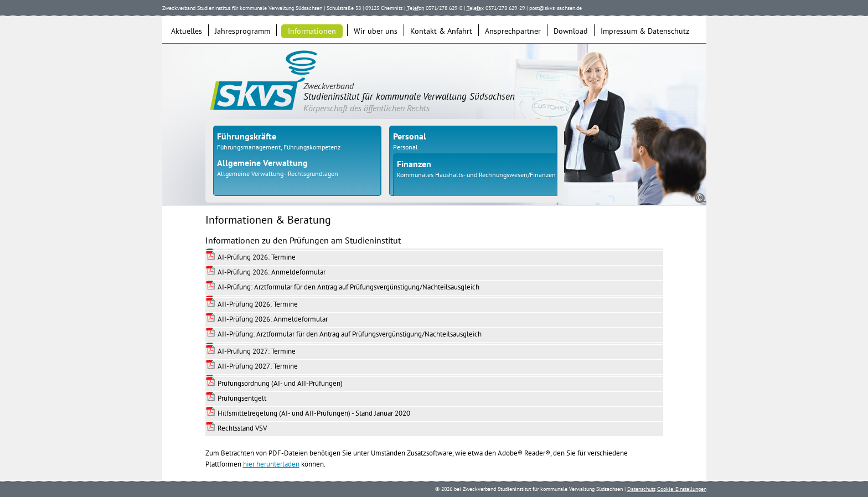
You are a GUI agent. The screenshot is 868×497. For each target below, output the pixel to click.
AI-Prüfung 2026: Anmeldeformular (272, 272)
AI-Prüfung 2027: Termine (257, 351)
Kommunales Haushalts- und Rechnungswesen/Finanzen (476, 175)
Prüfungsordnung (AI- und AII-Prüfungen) (280, 383)
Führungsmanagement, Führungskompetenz (279, 147)
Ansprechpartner (513, 31)
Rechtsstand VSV (242, 428)
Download (571, 31)
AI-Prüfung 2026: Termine (257, 257)
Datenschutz (641, 489)
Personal (405, 147)
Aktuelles (187, 31)
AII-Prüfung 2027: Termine (258, 366)
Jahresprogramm (242, 31)
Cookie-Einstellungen (682, 489)
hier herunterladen (271, 464)
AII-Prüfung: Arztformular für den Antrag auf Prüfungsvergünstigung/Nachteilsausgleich (350, 334)
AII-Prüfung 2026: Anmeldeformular (273, 319)
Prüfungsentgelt (242, 398)
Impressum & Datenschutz (645, 31)
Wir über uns (376, 31)
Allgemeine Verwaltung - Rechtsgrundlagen (278, 174)
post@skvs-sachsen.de (556, 8)
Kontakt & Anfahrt (441, 31)
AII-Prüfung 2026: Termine (258, 304)
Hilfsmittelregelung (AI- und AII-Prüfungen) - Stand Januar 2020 (314, 413)
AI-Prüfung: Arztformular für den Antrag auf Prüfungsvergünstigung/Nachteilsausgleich (348, 287)
